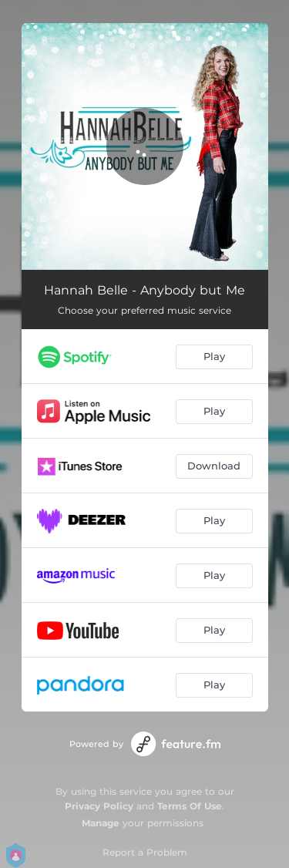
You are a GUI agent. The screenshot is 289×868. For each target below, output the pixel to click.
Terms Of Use (190, 806)
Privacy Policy (99, 806)
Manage (101, 823)
